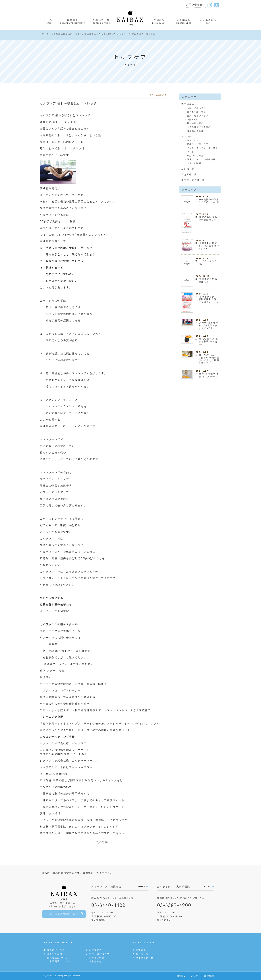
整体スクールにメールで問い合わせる (69, 664)
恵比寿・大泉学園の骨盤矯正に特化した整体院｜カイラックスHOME (79, 34)
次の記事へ (103, 842)
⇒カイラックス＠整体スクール (60, 631)
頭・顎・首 (142, 954)
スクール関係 (194, 163)
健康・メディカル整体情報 (201, 159)
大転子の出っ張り (197, 108)
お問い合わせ (194, 5)
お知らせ (189, 169)
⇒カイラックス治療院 (54, 611)
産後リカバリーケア (198, 144)
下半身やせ (191, 104)
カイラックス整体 (146, 958)
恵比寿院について (57, 958)
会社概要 (209, 976)
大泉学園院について (58, 961)
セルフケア (193, 140)
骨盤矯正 (141, 950)
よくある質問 (55, 954)
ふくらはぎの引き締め (199, 127)
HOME (181, 976)
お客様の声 (191, 174)
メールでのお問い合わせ (64, 914)
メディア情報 (97, 958)
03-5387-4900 (174, 905)
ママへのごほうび (194, 180)
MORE (141, 887)
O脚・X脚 (192, 119)
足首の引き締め (195, 123)
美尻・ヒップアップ (198, 116)
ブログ (188, 137)
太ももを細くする (197, 112)
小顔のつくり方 (195, 156)
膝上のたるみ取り (197, 131)
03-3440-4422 (108, 905)
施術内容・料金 (56, 950)
